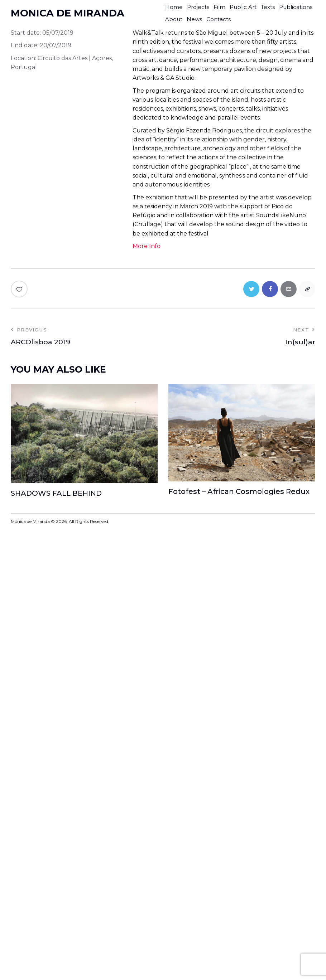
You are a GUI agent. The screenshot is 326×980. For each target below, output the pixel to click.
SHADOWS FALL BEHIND (56, 493)
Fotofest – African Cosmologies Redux (239, 491)
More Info (147, 246)
